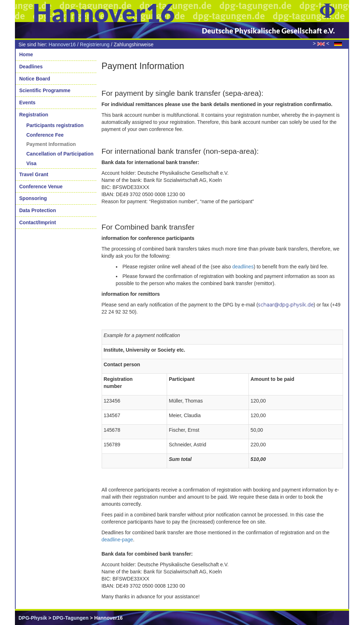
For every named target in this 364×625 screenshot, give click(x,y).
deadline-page (117, 540)
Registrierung (95, 44)
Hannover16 (62, 44)
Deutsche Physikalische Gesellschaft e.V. (268, 31)
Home (26, 54)
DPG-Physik (33, 618)
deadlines (243, 267)
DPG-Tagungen (71, 618)
